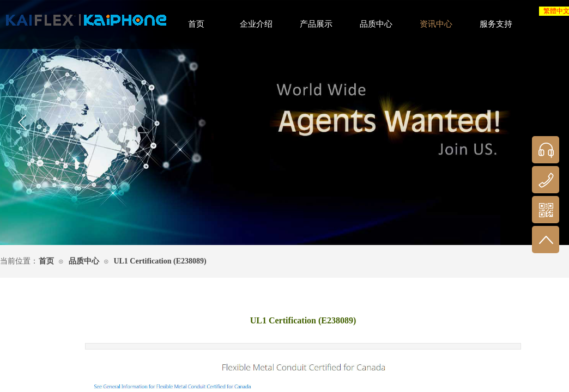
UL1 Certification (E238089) (160, 261)
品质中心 (84, 261)
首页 (46, 261)
